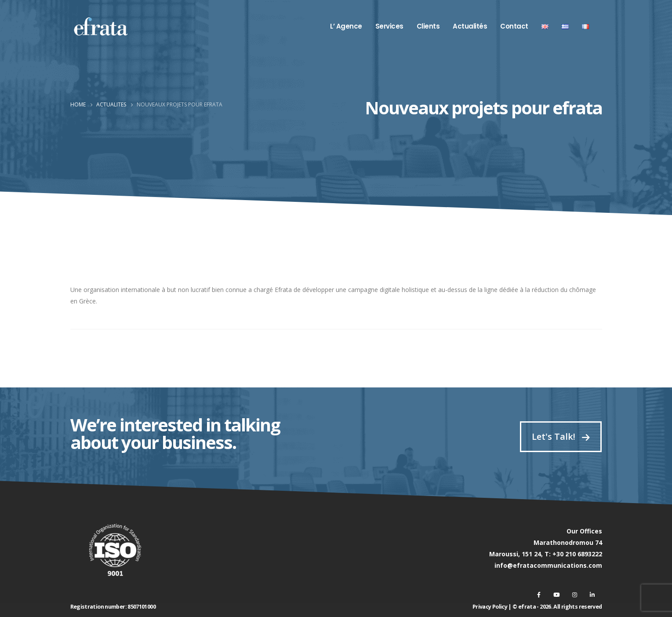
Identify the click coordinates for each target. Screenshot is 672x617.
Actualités (470, 26)
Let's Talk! (561, 436)
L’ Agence (346, 26)
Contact (514, 26)
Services (389, 26)
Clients (428, 26)
